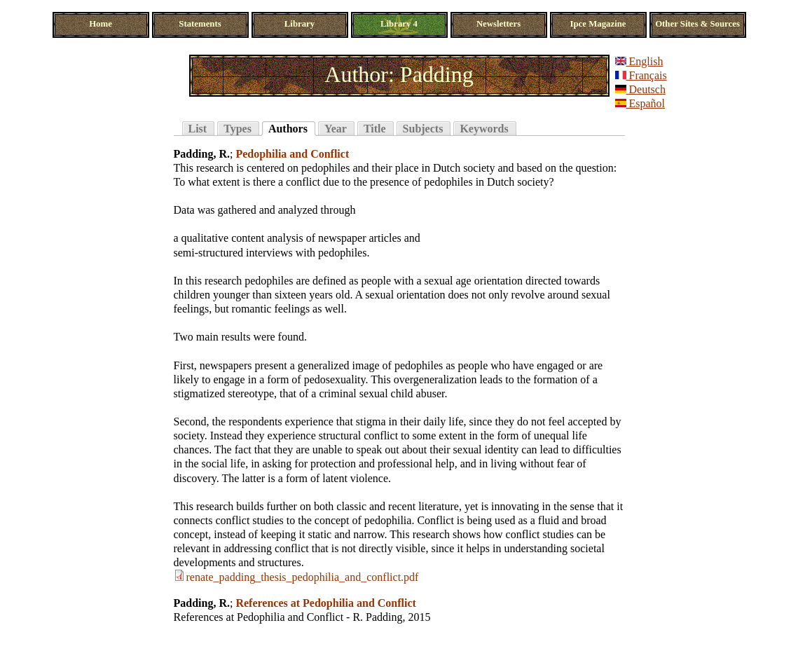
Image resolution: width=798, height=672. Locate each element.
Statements (200, 24)
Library (300, 24)
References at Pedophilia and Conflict (325, 603)
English (639, 61)
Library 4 (399, 24)
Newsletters (498, 24)
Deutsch (640, 89)
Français (641, 75)
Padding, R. (202, 154)
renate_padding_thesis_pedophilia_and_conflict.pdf (303, 577)
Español (640, 103)
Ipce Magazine (598, 24)
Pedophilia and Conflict (292, 154)
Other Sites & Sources (697, 24)
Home (101, 24)
